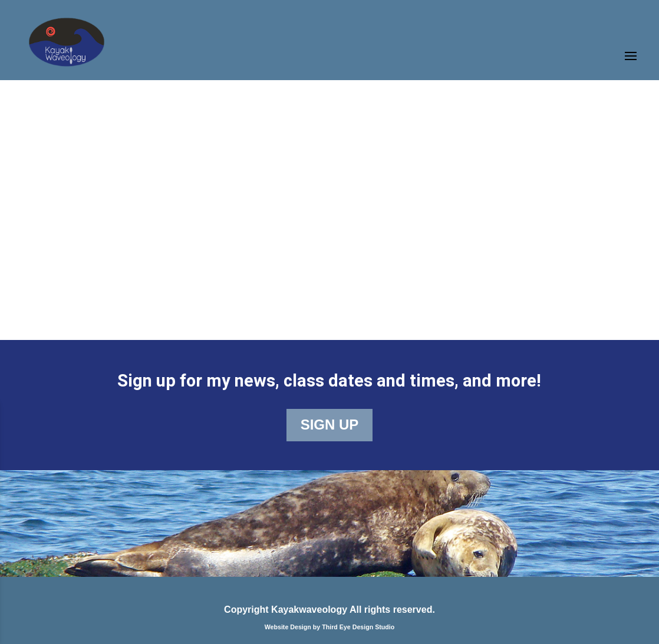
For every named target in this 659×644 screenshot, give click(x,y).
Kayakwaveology (309, 610)
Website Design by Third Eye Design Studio (330, 627)
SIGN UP (330, 425)
